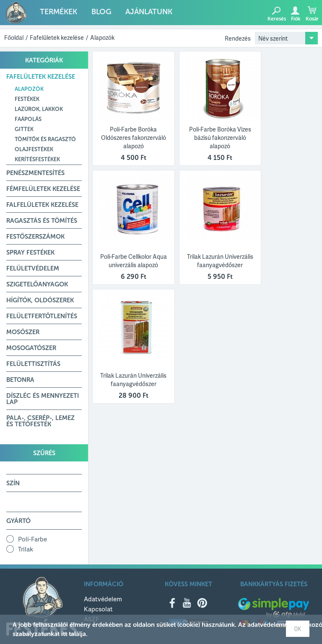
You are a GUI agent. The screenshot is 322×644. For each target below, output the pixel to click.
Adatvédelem (103, 599)
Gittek (24, 129)
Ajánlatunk (142, 13)
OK (298, 629)
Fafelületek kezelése (57, 37)
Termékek (56, 13)
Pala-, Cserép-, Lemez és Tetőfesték (40, 421)
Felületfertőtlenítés (42, 316)
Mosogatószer (31, 348)
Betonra (20, 380)
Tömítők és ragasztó (45, 139)
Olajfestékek (34, 149)
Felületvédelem (33, 268)
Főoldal (14, 37)
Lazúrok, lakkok (39, 109)
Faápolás (28, 119)
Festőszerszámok (35, 237)
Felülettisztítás (33, 364)
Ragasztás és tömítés (42, 221)
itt (64, 634)
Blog (97, 13)
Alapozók (102, 37)
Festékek (27, 99)
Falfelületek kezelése (42, 205)
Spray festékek (30, 252)
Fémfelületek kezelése (43, 189)
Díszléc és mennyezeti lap (43, 399)
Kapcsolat (98, 609)
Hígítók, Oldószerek (40, 300)
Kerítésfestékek (37, 159)
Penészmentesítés (35, 173)
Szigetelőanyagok (37, 284)
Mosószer (23, 332)
